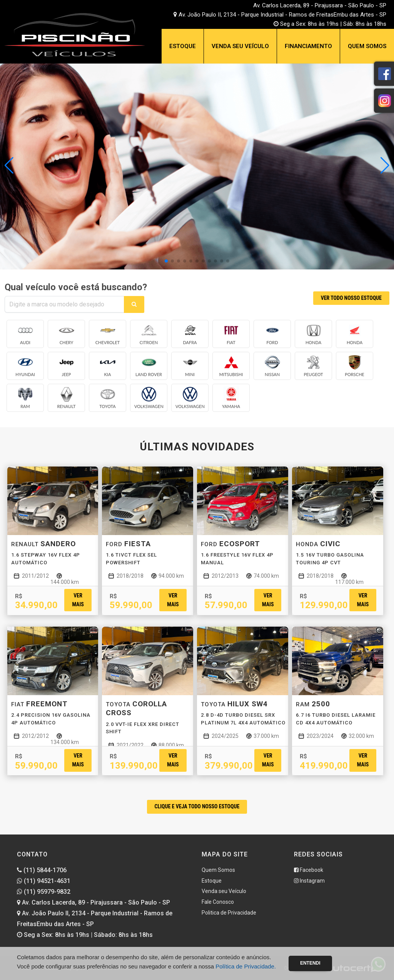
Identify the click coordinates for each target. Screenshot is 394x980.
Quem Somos (367, 46)
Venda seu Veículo (240, 46)
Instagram (309, 881)
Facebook (309, 870)
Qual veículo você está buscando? (76, 287)
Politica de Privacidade (229, 913)
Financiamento (308, 46)
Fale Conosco (218, 902)
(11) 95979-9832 (44, 892)
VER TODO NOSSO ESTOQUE (351, 298)
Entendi (310, 963)
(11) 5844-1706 (42, 870)
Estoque (183, 46)
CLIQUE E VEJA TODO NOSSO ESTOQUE (197, 806)
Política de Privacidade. (246, 966)
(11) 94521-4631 (44, 881)
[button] (385, 166)
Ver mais (78, 600)
